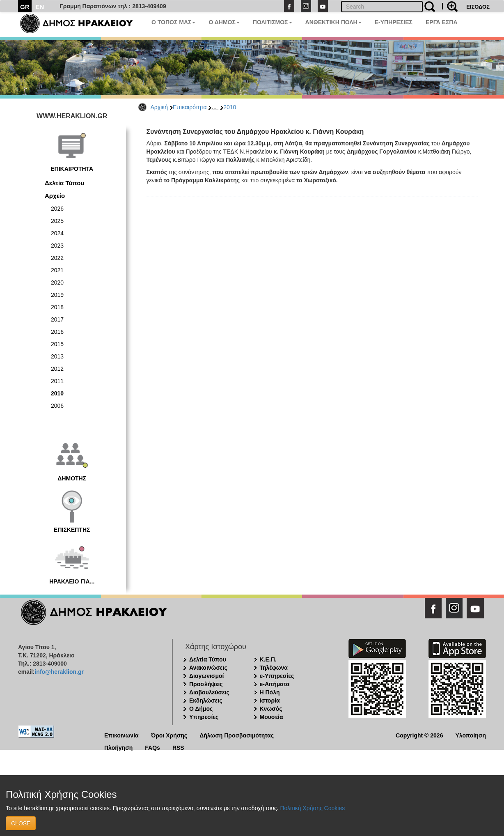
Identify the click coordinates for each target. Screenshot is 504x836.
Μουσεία (271, 717)
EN (40, 7)
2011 (57, 381)
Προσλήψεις (206, 684)
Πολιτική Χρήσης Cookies (312, 808)
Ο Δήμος (201, 709)
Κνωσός (271, 709)
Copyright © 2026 (419, 735)
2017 (57, 319)
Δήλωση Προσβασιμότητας (237, 735)
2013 (57, 356)
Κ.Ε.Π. (268, 659)
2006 (57, 406)
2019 (57, 295)
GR (25, 7)
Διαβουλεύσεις (209, 692)
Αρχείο (55, 196)
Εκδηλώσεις (206, 700)
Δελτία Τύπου (64, 183)
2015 (57, 344)
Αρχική (159, 107)
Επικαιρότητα (190, 107)
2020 (57, 282)
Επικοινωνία (121, 735)
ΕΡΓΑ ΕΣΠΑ (442, 22)
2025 (57, 221)
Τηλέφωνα (274, 668)
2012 (57, 369)
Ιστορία (270, 700)
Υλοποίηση (471, 735)
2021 (57, 270)
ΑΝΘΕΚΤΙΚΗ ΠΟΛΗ (333, 22)
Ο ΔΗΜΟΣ (224, 22)
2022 (57, 258)
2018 (57, 307)
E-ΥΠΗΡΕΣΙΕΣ (394, 22)
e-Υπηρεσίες (277, 676)
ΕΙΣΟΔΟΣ (478, 7)
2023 (57, 246)
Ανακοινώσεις (208, 668)
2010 (230, 107)
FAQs (152, 747)
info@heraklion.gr (59, 672)
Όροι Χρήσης (169, 735)
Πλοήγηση (118, 747)
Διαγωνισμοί (206, 676)
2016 (57, 332)
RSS (178, 747)
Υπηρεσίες (204, 717)
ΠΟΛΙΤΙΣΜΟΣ (273, 22)
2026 (57, 209)
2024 (57, 233)
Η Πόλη (270, 692)
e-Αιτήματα (275, 684)
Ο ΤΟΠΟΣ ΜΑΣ (173, 22)
